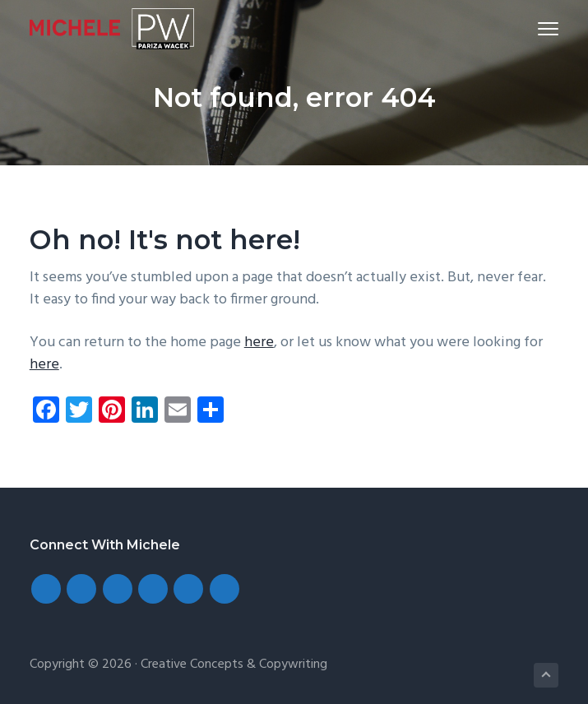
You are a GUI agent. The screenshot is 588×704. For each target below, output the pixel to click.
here (259, 343)
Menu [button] (542, 28)
